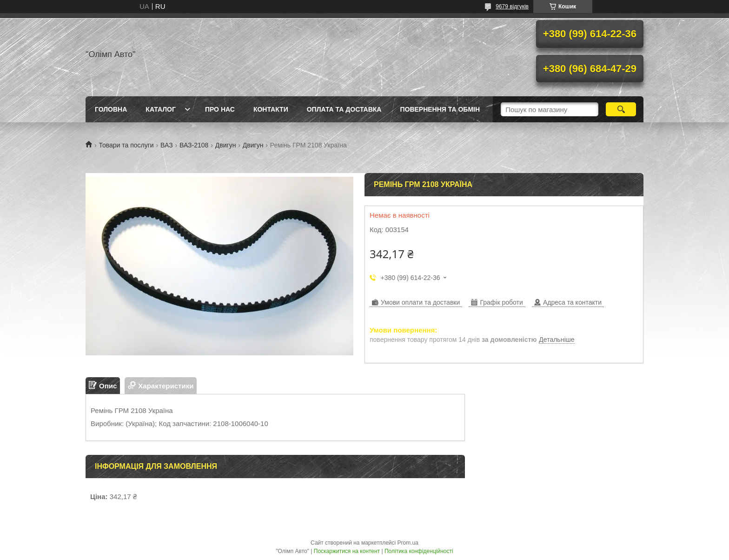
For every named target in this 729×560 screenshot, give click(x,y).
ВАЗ (167, 145)
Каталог (161, 109)
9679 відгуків (512, 7)
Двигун (226, 145)
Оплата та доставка (344, 109)
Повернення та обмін (440, 109)
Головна (111, 109)
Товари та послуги (126, 145)
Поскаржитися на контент (347, 551)
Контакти (271, 109)
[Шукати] (621, 109)
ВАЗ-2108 (194, 145)
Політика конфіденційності (419, 551)
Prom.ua (408, 543)
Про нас (220, 109)
